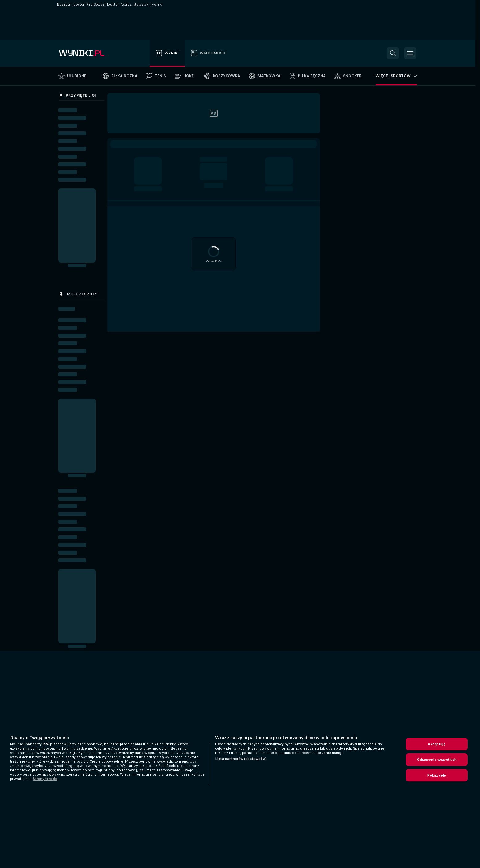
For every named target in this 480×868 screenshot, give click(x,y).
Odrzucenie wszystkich (437, 760)
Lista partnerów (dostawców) (241, 759)
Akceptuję (437, 744)
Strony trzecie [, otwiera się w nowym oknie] (45, 779)
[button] (393, 53)
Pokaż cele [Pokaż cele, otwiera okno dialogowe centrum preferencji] (437, 775)
